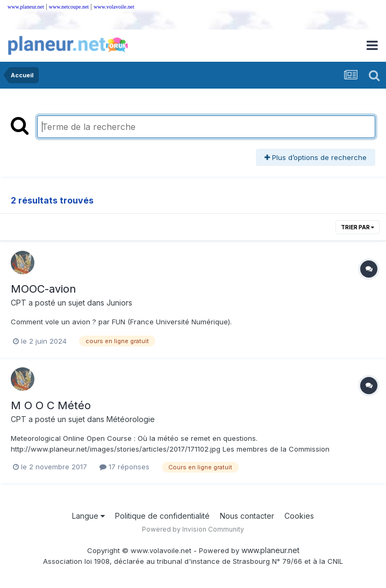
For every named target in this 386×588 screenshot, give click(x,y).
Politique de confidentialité (162, 516)
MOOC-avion (43, 289)
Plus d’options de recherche (316, 157)
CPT (19, 303)
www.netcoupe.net (69, 7)
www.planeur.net (26, 7)
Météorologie (131, 419)
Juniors (119, 303)
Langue (88, 516)
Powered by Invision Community (193, 529)
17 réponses (124, 467)
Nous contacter (247, 516)
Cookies (299, 516)
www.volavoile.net (114, 7)
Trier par (358, 227)
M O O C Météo (51, 405)
